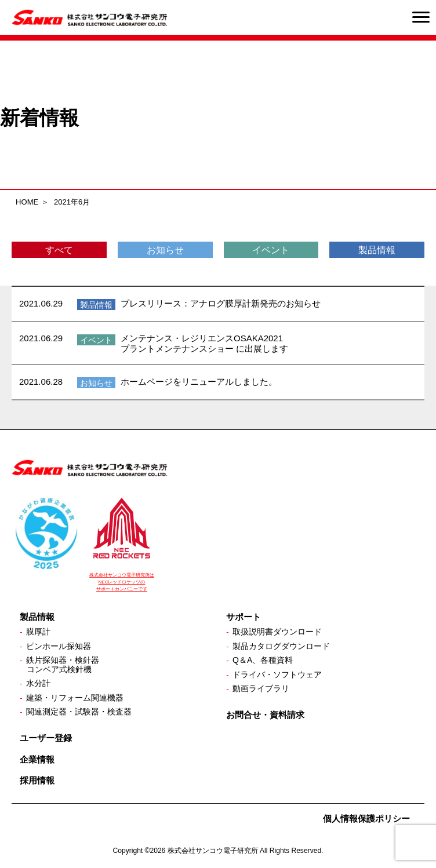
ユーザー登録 (46, 738)
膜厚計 (38, 632)
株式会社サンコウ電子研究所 (213, 851)
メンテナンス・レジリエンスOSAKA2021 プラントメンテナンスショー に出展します (204, 343)
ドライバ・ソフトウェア (277, 674)
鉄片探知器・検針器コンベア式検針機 (63, 664)
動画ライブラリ (261, 688)
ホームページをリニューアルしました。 (199, 382)
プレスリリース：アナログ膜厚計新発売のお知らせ (221, 303)
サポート (244, 617)
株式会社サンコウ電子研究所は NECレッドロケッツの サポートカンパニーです (122, 582)
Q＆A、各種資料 (263, 660)
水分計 (38, 683)
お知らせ (96, 383)
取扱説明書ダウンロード (277, 632)
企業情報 (37, 759)
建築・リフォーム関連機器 (75, 698)
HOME (27, 202)
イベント (96, 340)
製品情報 (96, 305)
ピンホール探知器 (59, 646)
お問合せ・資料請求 (265, 715)
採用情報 (37, 780)
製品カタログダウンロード (281, 646)
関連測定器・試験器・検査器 (79, 712)
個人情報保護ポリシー (366, 818)
